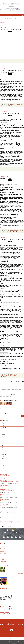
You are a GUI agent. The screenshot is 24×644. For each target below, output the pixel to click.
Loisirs (3, 448)
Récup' (3, 465)
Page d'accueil (10, 19)
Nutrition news (5, 450)
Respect (2, 487)
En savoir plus (14, 643)
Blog (17, 60)
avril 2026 (2, 545)
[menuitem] (5, 19)
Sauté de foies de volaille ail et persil (8, 506)
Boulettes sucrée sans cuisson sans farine (9, 496)
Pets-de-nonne (5, 178)
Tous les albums (21, 573)
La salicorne (3, 516)
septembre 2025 (3, 557)
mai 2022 (15, 19)
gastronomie (3, 611)
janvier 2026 (2, 550)
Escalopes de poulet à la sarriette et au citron (10, 521)
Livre (3, 445)
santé (17, 609)
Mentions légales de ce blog (15, 639)
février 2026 (2, 548)
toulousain (3, 609)
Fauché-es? (16, 168)
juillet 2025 (2, 560)
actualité (7, 613)
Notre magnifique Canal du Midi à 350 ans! (9, 482)
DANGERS (4, 430)
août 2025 (2, 558)
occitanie (15, 61)
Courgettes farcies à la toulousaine (8, 491)
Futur (3, 439)
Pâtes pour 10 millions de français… (12, 240)
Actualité (14, 60)
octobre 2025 (3, 555)
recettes (11, 61)
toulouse (4, 61)
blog (7, 609)
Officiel (2, 375)
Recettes (14, 104)
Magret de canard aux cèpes (6, 511)
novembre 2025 (3, 553)
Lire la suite (7, 391)
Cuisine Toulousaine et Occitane (11, 624)
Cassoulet (4, 428)
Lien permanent (4, 60)
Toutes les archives (4, 562)
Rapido (3, 461)
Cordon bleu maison (4, 501)
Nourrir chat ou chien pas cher (10, 30)
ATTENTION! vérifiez (4, 475)
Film (3, 436)
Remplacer (4, 468)
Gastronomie (4, 441)
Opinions (4, 459)
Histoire (3, 443)
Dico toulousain (5, 432)
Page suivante (21, 381)
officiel (11, 375)
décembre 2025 (3, 552)
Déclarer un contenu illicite (9, 639)
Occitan (3, 452)
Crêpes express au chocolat (10, 114)
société (18, 61)
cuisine (14, 611)
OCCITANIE (20, 60)
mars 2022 (4, 19)
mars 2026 (2, 547)
